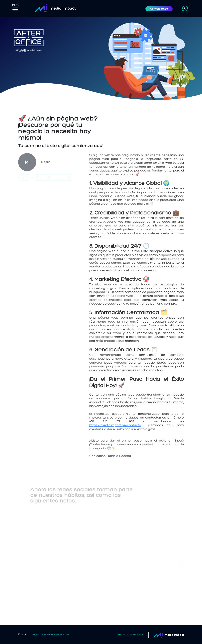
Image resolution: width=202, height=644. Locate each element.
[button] (182, 564)
